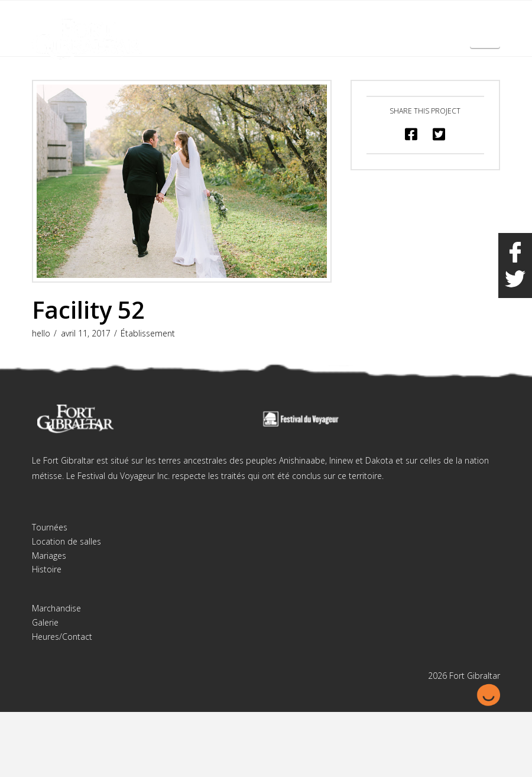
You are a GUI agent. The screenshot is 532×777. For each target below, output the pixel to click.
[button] (485, 34)
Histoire (47, 569)
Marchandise (56, 608)
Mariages (49, 556)
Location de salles (66, 541)
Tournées (50, 527)
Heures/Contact (62, 637)
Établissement (148, 333)
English (440, 17)
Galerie (45, 622)
